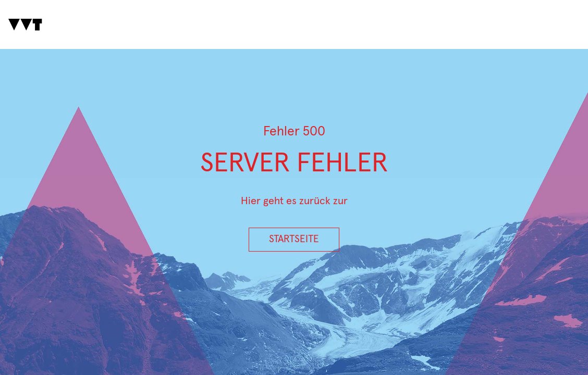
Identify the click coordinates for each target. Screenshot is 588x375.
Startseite (294, 239)
